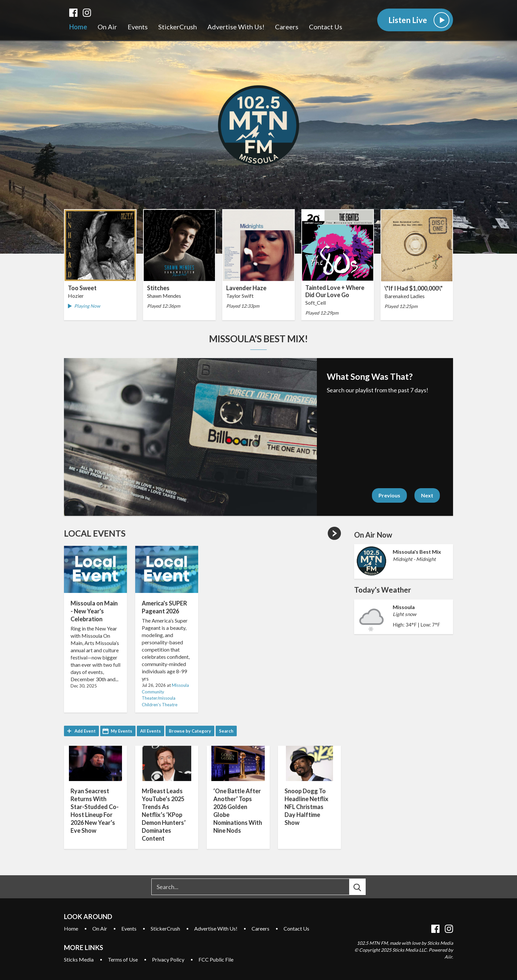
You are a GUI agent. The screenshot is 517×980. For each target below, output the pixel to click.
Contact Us (326, 27)
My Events (122, 731)
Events (138, 27)
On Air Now (373, 535)
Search (226, 731)
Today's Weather (383, 590)
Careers (287, 27)
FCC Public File (216, 959)
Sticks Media (79, 959)
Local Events (95, 533)
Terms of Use (123, 959)
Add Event (85, 731)
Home (78, 27)
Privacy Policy (168, 959)
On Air (107, 27)
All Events (151, 731)
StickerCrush (178, 27)
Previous (389, 495)
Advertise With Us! (236, 27)
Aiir (448, 957)
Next (427, 495)
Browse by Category (190, 731)
